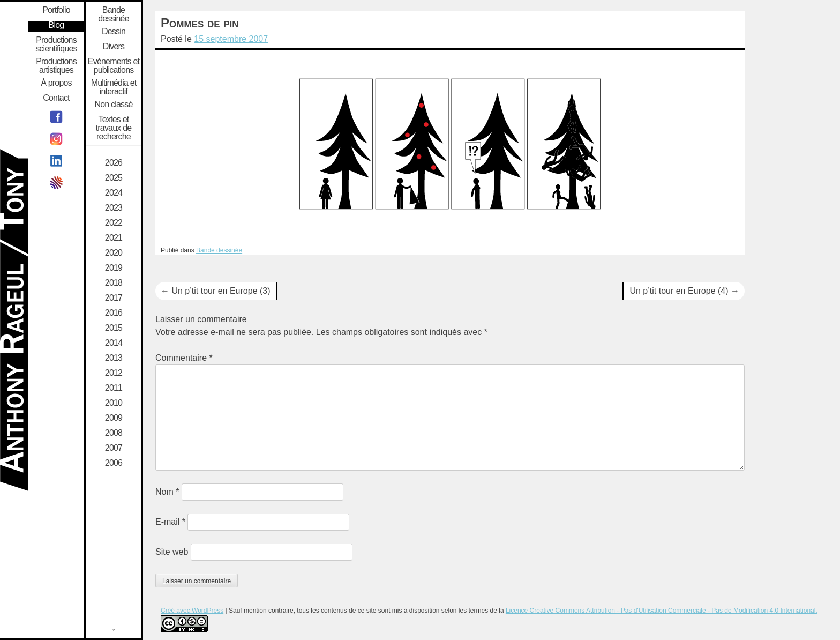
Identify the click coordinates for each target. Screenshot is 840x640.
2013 (114, 358)
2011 (114, 388)
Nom (167, 492)
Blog (57, 25)
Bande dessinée (219, 250)
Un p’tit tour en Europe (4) (684, 291)
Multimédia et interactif (114, 87)
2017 (114, 298)
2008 (114, 433)
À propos (56, 83)
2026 (114, 163)
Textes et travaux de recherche (114, 128)
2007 (114, 448)
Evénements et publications (114, 66)
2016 (114, 313)
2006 (114, 463)
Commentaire (184, 358)
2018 (114, 283)
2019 (114, 268)
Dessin (114, 32)
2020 (114, 253)
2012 (114, 373)
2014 (114, 343)
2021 (114, 238)
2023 (114, 208)
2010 (114, 403)
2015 (114, 328)
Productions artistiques (56, 66)
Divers (114, 47)
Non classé (113, 105)
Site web (172, 552)
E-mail (170, 522)
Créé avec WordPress (192, 611)
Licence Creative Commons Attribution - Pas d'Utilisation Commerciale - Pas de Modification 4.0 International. (662, 611)
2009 (114, 418)
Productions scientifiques (56, 44)
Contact (56, 98)
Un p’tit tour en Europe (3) (216, 291)
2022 (114, 223)
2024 (114, 193)
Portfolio (56, 10)
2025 (114, 178)
